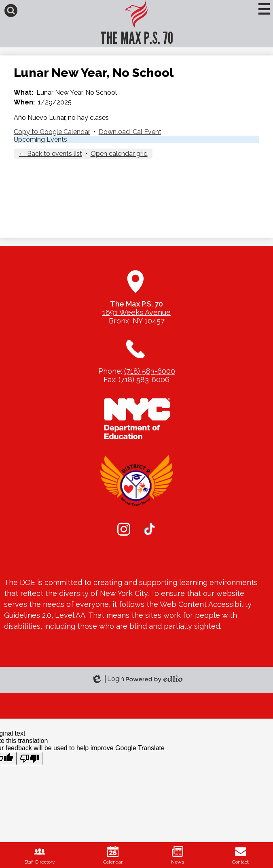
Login (108, 679)
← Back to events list (51, 154)
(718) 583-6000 (150, 371)
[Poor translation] (30, 758)
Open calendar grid (119, 154)
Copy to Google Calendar (52, 132)
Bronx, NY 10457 (137, 321)
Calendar (113, 855)
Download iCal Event (130, 132)
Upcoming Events (40, 139)
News (178, 855)
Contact (240, 855)
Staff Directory (40, 855)
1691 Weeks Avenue (136, 312)
